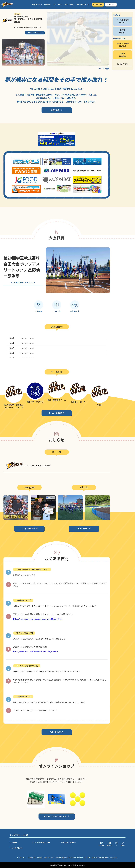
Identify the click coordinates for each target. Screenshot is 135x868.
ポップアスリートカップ (22, 338)
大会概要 (47, 5)
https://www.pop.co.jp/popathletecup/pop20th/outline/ (38, 619)
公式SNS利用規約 (68, 842)
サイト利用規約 (16, 848)
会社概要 (13, 842)
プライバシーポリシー (41, 842)
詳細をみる (55, 110)
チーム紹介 (57, 5)
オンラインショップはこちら (55, 816)
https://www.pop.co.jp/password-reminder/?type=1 (36, 651)
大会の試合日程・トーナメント (23, 282)
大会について (36, 5)
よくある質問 (69, 5)
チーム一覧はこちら (57, 413)
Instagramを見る (28, 528)
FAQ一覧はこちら (57, 732)
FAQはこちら (123, 64)
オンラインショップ (83, 5)
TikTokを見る (82, 528)
